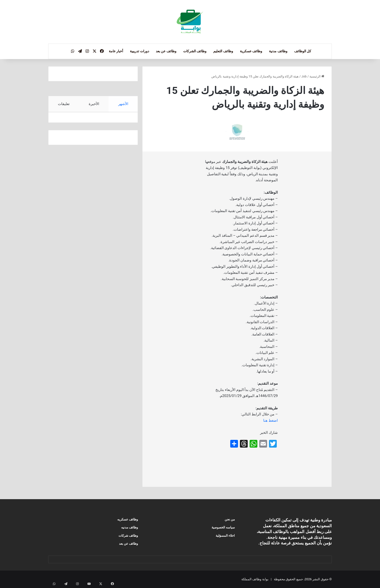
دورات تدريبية (139, 51)
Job (304, 76)
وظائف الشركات (195, 51)
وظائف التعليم (223, 51)
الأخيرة (94, 104)
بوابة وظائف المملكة (255, 579)
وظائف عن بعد (166, 51)
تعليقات (64, 104)
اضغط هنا (270, 420)
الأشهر (123, 104)
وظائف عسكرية (251, 51)
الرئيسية (317, 76)
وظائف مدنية (278, 51)
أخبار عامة (116, 51)
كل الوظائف (303, 51)
